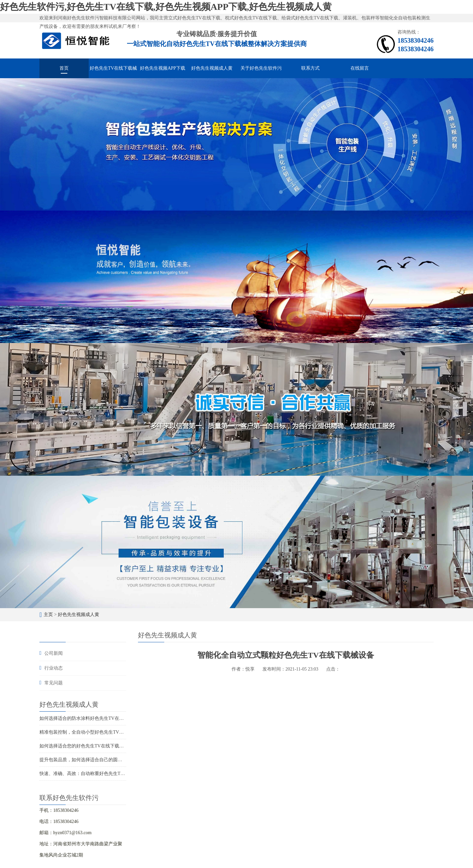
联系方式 (310, 68)
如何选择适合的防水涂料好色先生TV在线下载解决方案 (95, 718)
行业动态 (54, 668)
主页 (48, 615)
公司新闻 (54, 653)
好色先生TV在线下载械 (113, 68)
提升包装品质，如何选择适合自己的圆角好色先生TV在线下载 (102, 760)
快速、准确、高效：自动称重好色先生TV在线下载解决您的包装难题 (109, 774)
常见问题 (54, 683)
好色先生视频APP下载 (163, 68)
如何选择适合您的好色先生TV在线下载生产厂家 (89, 746)
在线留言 (360, 68)
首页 (64, 68)
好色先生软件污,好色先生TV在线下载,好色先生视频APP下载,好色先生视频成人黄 (166, 7)
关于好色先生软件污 (261, 68)
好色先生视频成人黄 (212, 68)
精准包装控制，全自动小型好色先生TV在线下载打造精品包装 (102, 732)
